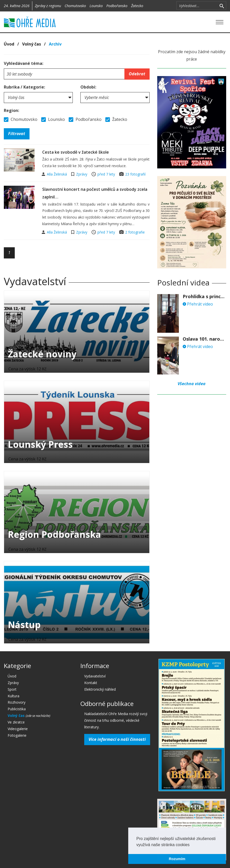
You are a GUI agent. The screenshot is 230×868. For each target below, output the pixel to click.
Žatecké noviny (42, 354)
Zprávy (82, 174)
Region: (11, 110)
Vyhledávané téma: (24, 63)
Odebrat (137, 74)
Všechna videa (192, 384)
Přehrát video (198, 304)
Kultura (13, 696)
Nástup (24, 625)
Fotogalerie (17, 735)
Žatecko (137, 6)
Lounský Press (40, 444)
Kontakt (91, 683)
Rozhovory (17, 702)
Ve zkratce (16, 722)
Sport (12, 689)
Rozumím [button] (177, 859)
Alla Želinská (57, 174)
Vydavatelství (95, 676)
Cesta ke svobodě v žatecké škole (76, 152)
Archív (55, 44)
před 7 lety (106, 174)
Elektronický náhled (100, 689)
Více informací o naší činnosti (117, 739)
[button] (191, 845)
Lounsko (96, 6)
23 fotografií (135, 174)
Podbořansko (117, 6)
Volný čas (32, 44)
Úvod (9, 44)
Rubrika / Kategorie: (24, 87)
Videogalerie (18, 729)
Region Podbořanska (54, 534)
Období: (88, 87)
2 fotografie (135, 232)
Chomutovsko (75, 6)
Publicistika (17, 709)
